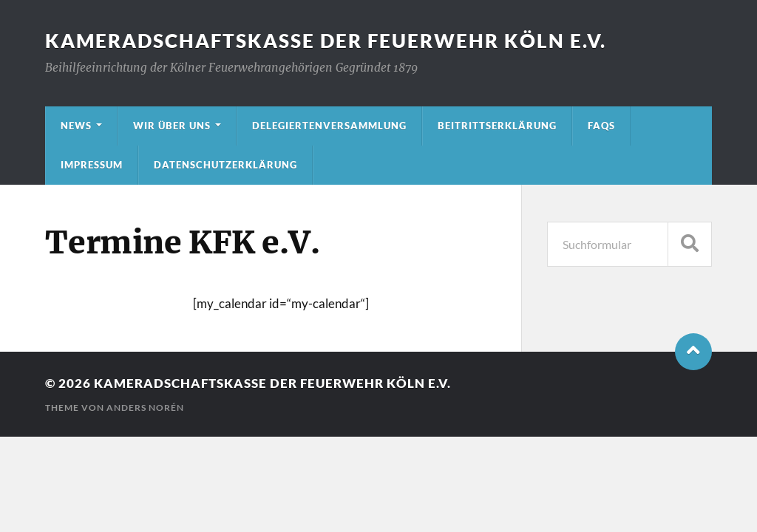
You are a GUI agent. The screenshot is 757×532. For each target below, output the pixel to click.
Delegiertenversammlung (329, 126)
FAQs (601, 126)
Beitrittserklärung (497, 126)
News (76, 126)
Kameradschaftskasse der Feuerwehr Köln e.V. (326, 41)
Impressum (92, 165)
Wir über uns (172, 126)
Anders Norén (145, 407)
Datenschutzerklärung (225, 165)
